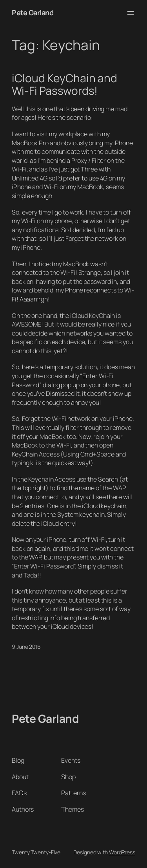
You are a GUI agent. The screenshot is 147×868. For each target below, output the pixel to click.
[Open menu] (131, 13)
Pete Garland (33, 13)
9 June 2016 (26, 647)
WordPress (122, 852)
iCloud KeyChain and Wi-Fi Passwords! (64, 84)
